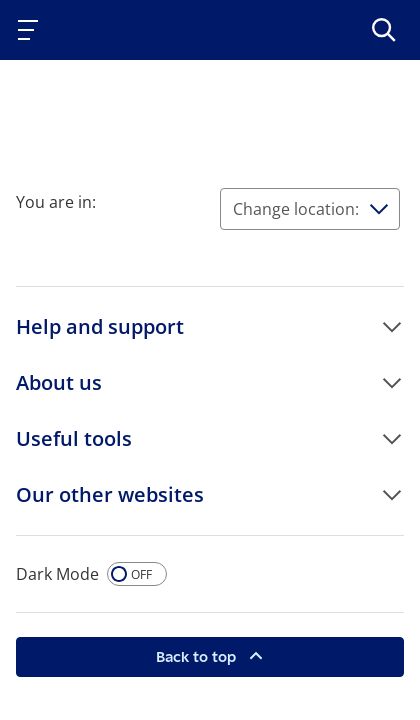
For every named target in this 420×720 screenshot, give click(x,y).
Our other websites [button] (110, 494)
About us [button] (59, 382)
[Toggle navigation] (32, 30)
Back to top (198, 656)
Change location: (296, 209)
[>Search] (384, 30)
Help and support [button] (100, 326)
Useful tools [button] (74, 438)
